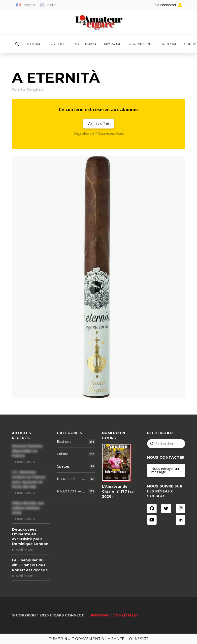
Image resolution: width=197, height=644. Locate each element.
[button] (17, 44)
